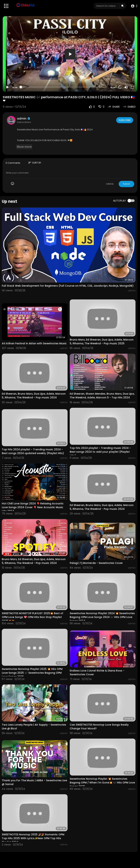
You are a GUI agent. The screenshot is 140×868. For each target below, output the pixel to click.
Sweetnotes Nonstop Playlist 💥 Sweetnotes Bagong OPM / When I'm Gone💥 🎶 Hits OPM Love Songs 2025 (102, 783)
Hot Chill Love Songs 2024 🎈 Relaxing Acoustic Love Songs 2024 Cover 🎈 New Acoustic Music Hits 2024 (33, 507)
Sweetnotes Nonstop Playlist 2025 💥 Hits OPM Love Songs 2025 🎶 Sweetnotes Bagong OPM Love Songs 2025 (32, 673)
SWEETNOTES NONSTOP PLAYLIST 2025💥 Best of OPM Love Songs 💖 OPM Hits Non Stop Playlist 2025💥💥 (33, 617)
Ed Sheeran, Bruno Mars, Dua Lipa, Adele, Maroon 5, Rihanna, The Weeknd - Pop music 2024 (34, 396)
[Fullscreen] (132, 87)
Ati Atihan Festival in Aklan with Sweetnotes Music (34, 343)
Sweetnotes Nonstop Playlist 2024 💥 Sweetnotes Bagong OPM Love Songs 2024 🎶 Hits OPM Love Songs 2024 (102, 617)
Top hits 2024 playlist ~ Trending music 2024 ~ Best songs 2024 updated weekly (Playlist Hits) (33, 451)
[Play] (7, 87)
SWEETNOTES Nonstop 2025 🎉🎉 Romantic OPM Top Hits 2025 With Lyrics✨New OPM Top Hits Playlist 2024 (33, 838)
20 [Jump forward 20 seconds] (120, 87)
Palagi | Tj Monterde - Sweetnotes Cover (96, 563)
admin (24, 119)
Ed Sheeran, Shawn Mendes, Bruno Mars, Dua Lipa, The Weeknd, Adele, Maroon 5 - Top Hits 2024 (102, 396)
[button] (133, 6)
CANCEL (110, 184)
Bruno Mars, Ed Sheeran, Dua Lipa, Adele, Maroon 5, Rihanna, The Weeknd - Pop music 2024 (34, 561)
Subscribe (124, 120)
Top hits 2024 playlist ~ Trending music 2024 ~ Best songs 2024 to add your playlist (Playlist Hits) (100, 452)
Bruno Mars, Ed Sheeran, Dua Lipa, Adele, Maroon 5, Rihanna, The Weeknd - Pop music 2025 (102, 342)
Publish (126, 184)
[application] (70, 54)
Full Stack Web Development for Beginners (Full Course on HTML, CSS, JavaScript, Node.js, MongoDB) (68, 286)
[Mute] (126, 87)
